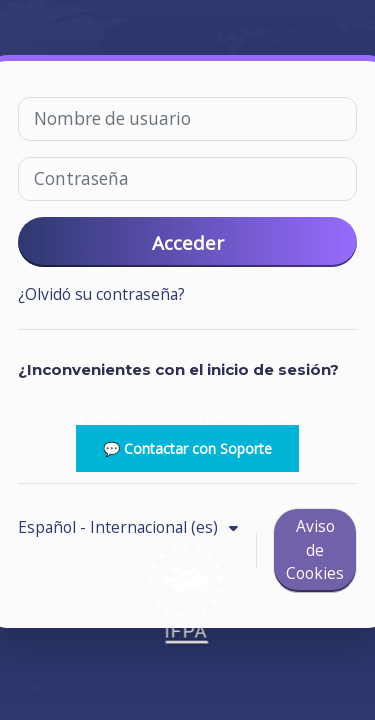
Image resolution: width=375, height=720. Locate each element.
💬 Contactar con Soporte (187, 448)
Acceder (188, 242)
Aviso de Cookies (315, 549)
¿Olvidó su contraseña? (101, 294)
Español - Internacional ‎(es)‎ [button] (120, 527)
